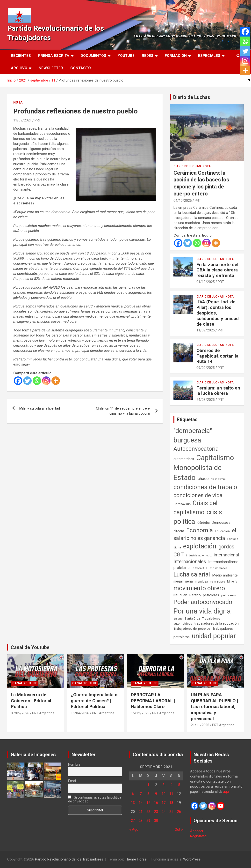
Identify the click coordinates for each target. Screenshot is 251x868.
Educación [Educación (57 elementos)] (222, 531)
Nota (18, 102)
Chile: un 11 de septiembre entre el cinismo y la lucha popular (123, 411)
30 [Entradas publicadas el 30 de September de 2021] (156, 821)
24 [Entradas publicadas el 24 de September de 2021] (164, 812)
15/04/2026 (80, 713)
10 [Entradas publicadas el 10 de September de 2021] (164, 794)
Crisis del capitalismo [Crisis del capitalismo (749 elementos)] (195, 508)
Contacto (81, 68)
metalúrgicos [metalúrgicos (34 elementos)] (217, 582)
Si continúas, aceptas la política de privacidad (95, 799)
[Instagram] (46, 381)
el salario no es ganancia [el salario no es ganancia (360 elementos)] (205, 534)
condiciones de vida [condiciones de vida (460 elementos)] (198, 495)
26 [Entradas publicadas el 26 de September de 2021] (179, 812)
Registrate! (199, 836)
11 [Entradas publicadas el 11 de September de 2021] (171, 794)
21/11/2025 (200, 725)
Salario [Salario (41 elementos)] (178, 619)
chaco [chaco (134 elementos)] (203, 479)
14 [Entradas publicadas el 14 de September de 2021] (141, 803)
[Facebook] (18, 381)
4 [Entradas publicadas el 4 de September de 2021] (171, 785)
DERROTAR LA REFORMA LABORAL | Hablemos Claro (153, 701)
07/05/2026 (20, 713)
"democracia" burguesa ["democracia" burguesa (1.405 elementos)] (193, 435)
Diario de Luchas (192, 97)
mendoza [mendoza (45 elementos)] (201, 582)
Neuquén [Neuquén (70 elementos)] (180, 595)
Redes (148, 56)
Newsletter (51, 68)
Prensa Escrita (54, 56)
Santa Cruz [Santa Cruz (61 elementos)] (192, 618)
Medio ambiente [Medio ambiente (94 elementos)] (225, 575)
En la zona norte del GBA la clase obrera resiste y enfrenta (217, 270)
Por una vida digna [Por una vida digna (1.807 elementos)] (202, 611)
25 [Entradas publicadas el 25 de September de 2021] (171, 812)
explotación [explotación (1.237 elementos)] (200, 546)
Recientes (21, 56)
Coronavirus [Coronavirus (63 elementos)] (182, 504)
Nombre (74, 764)
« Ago (134, 830)
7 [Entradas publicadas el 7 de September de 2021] (141, 794)
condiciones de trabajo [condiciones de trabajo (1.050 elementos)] (205, 487)
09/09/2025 (206, 368)
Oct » (179, 830)
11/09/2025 (206, 330)
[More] (56, 381)
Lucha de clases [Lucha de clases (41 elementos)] (217, 568)
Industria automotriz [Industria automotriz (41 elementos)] (199, 555)
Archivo (19, 68)
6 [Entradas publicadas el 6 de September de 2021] (133, 794)
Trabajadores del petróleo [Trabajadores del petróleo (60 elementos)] (192, 629)
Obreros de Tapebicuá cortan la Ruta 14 (217, 356)
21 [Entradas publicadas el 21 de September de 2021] (141, 812)
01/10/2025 (206, 282)
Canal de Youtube (30, 647)
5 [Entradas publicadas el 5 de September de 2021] (179, 785)
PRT (38, 120)
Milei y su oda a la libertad (40, 408)
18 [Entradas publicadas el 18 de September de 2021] (171, 803)
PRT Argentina (43, 713)
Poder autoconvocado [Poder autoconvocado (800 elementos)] (203, 602)
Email (72, 781)
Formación (176, 56)
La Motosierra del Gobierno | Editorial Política (31, 701)
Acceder (197, 831)
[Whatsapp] (37, 381)
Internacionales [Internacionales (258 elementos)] (190, 562)
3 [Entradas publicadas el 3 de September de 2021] (164, 785)
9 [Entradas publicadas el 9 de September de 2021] (156, 794)
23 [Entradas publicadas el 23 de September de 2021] (156, 812)
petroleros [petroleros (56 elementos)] (229, 595)
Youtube (126, 56)
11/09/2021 (22, 120)
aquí (226, 792)
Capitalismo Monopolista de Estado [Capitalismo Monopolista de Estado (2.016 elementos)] (204, 468)
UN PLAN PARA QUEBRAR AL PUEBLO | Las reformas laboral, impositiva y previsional (214, 707)
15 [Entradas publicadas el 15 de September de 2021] (148, 803)
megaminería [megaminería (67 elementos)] (183, 581)
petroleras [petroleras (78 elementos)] (211, 595)
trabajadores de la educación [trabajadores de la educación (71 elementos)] (216, 623)
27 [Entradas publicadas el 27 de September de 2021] (133, 821)
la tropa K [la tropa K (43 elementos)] (198, 568)
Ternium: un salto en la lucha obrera (218, 391)
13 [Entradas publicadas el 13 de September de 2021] (133, 803)
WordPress (192, 859)
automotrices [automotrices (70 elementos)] (184, 459)
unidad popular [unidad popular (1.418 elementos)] (214, 636)
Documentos (93, 56)
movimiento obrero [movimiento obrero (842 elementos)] (199, 588)
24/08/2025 (206, 400)
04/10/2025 (183, 201)
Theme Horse (136, 859)
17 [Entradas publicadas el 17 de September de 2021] (164, 803)
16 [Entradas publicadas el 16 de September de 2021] (156, 803)
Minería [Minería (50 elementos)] (232, 581)
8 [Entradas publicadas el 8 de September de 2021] (148, 794)
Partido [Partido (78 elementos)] (195, 595)
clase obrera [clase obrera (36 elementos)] (218, 479)
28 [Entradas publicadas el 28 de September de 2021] (141, 821)
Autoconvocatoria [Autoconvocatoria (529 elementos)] (196, 449)
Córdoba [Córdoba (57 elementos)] (204, 523)
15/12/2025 (140, 713)
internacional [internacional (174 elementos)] (226, 555)
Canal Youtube (25, 683)
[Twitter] (27, 381)
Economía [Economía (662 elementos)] (200, 530)
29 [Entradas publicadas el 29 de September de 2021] (148, 821)
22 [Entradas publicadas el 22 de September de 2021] (148, 812)
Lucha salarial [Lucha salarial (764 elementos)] (192, 574)
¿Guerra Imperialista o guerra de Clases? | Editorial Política (94, 701)
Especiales (209, 56)
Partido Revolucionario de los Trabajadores (69, 859)
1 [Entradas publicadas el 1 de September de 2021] (148, 785)
